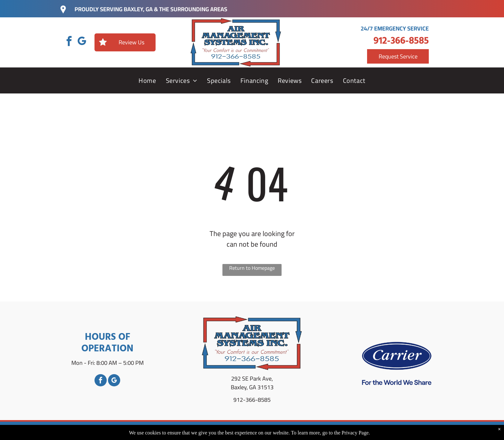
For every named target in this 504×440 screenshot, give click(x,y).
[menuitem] (147, 81)
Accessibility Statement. (369, 431)
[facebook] (69, 42)
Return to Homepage (252, 268)
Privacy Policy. (321, 431)
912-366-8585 (401, 41)
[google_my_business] (82, 42)
